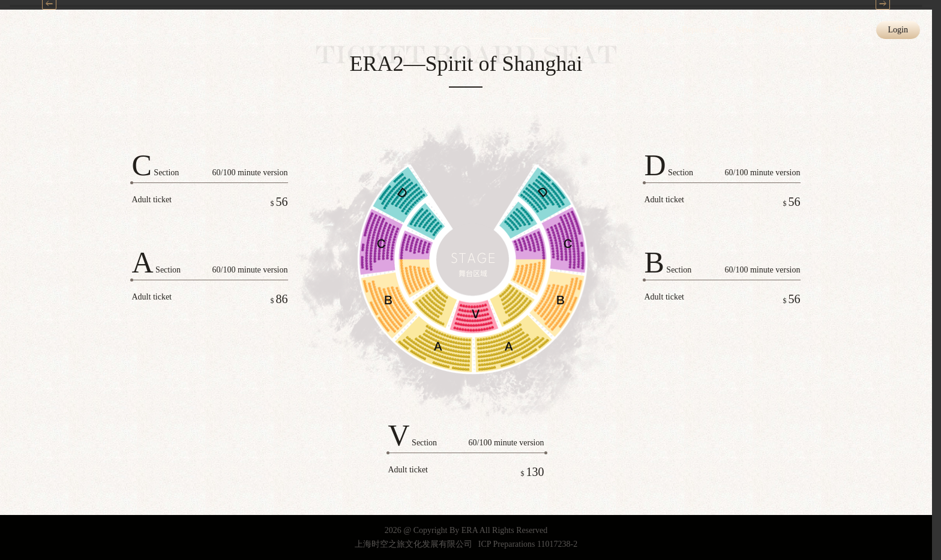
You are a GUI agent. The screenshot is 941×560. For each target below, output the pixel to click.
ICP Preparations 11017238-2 (528, 544)
